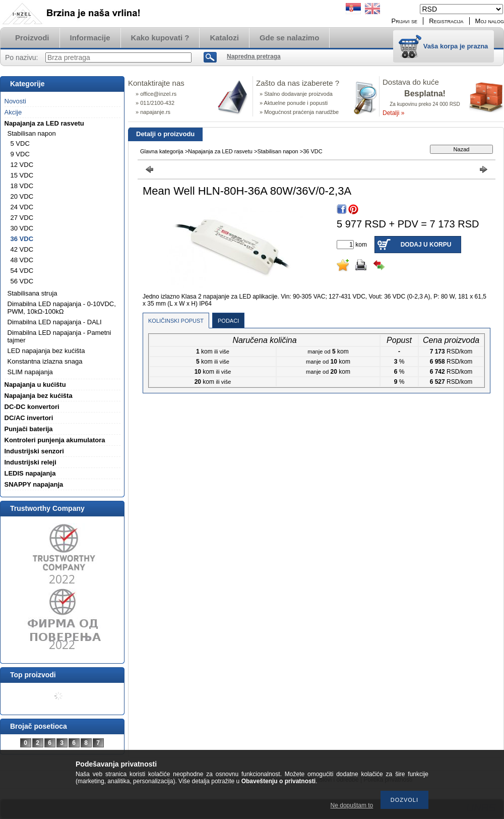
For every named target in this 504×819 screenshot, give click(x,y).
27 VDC (22, 218)
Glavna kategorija (162, 151)
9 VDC (20, 154)
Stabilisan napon (277, 151)
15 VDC (22, 175)
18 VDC (22, 186)
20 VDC (22, 196)
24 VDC (22, 207)
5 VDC (20, 143)
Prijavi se (405, 21)
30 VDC (22, 228)
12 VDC (22, 165)
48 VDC (22, 260)
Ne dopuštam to (352, 805)
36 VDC (22, 239)
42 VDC (22, 249)
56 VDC (22, 281)
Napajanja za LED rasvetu (220, 151)
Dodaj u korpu (426, 245)
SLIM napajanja (30, 372)
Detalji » (393, 113)
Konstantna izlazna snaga (45, 361)
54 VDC (22, 271)
